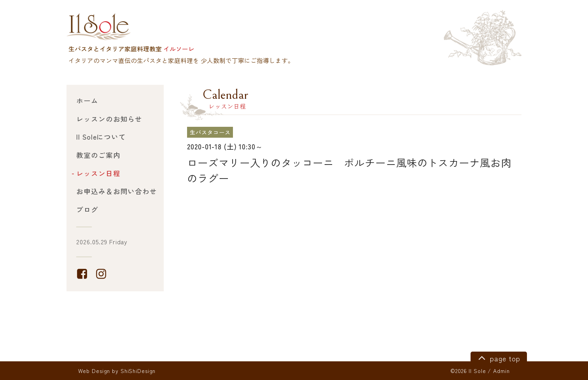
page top (498, 357)
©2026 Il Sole (468, 371)
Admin (501, 371)
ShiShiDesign (138, 371)
